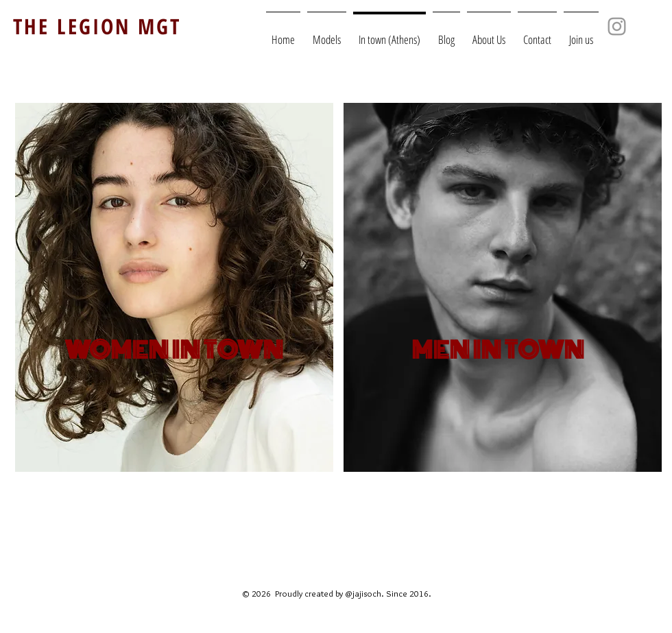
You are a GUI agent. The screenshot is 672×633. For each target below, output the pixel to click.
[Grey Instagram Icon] (617, 26)
